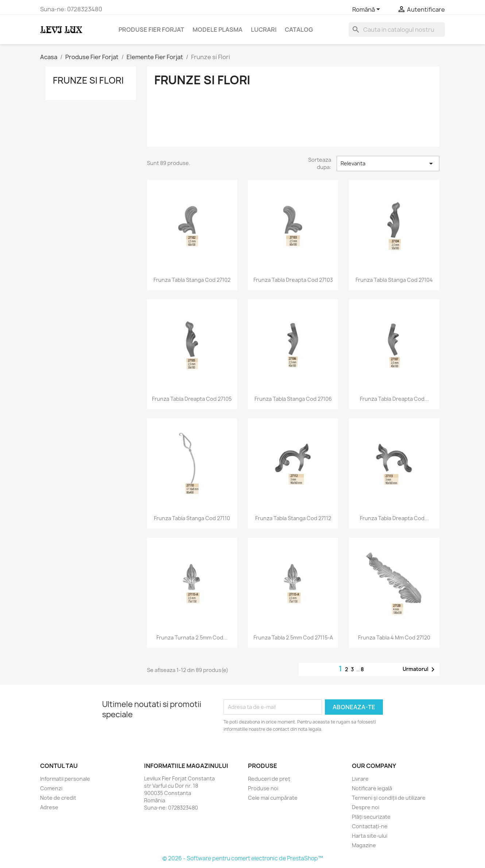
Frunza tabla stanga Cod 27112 (293, 518)
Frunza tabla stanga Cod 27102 (192, 280)
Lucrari (264, 30)
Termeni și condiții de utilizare (389, 798)
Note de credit (58, 798)
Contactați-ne (370, 826)
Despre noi (366, 807)
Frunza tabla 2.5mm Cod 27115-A (293, 637)
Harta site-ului (370, 836)
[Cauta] (397, 30)
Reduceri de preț (269, 779)
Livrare (360, 779)
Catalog (299, 30)
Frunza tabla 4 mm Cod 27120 (394, 637)
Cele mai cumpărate (273, 798)
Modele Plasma (218, 30)
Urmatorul (420, 669)
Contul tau (59, 766)
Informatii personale (65, 779)
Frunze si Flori (88, 80)
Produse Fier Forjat (151, 30)
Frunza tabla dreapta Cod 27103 (293, 280)
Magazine (364, 845)
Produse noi (263, 788)
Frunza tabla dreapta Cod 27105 (192, 399)
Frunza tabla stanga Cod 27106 (293, 399)
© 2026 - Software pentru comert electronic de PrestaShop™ (243, 858)
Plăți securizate (371, 817)
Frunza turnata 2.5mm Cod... (192, 637)
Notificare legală (372, 788)
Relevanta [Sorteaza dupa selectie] (388, 164)
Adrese (49, 807)
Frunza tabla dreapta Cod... (394, 399)
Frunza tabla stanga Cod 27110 (192, 518)
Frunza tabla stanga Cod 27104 (394, 280)
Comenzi (51, 788)
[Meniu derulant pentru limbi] (367, 10)
